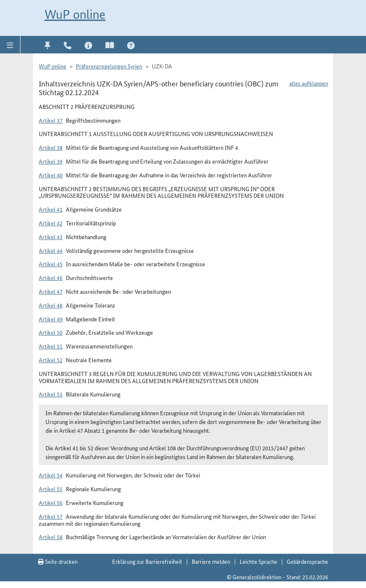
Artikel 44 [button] (51, 250)
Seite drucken (58, 561)
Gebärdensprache (307, 561)
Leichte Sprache (258, 561)
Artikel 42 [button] (51, 223)
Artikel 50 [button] (51, 332)
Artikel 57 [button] (51, 516)
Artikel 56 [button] (51, 502)
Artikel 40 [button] (51, 175)
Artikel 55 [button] (51, 489)
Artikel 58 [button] (51, 537)
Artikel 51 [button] (51, 346)
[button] (10, 45)
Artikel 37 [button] (51, 120)
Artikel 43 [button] (51, 237)
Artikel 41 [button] (51, 209)
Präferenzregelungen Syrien (109, 66)
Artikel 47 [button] (51, 291)
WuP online (75, 14)
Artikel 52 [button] (51, 360)
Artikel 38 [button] (51, 147)
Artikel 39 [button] (51, 161)
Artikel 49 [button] (51, 319)
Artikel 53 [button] (51, 394)
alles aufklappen (309, 83)
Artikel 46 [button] (51, 278)
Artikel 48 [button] (51, 305)
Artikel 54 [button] (51, 475)
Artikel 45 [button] (51, 264)
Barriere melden (211, 561)
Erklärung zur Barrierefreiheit (147, 561)
